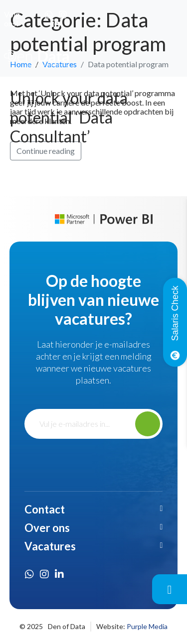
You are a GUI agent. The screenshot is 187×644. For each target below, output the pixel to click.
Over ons (47, 528)
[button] (94, 510)
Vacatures (50, 546)
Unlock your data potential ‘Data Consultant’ (69, 117)
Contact (45, 509)
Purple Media (147, 626)
